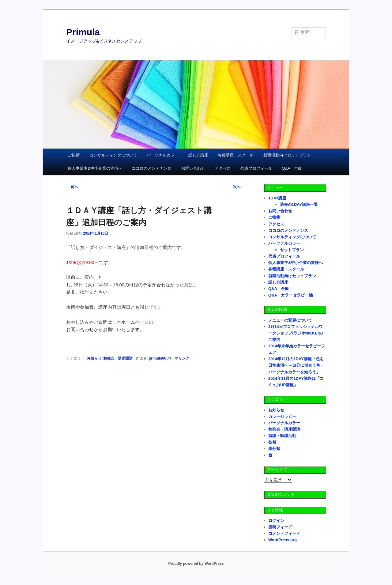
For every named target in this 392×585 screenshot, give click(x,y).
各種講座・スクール (236, 155)
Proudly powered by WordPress (196, 564)
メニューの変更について (290, 320)
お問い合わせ (193, 168)
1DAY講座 (277, 198)
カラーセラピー (282, 416)
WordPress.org (283, 540)
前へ (72, 187)
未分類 (274, 449)
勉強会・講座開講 (118, 358)
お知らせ (94, 358)
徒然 (272, 442)
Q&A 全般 (292, 168)
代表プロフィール (256, 168)
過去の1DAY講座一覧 (299, 204)
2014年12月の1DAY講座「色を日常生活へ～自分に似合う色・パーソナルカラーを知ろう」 (296, 365)
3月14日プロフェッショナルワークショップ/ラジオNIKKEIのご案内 (296, 333)
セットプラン (292, 250)
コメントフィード (284, 533)
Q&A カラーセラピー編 (290, 295)
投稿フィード (280, 527)
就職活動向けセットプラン (287, 155)
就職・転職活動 (282, 436)
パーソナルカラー (163, 155)
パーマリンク (178, 358)
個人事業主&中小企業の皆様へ (95, 168)
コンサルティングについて (113, 155)
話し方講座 (198, 155)
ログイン (276, 521)
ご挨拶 (74, 155)
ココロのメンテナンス (152, 168)
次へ (239, 187)
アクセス (223, 168)
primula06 (158, 358)
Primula (83, 32)
